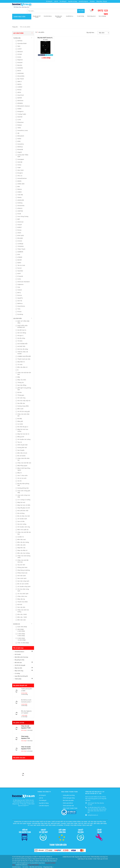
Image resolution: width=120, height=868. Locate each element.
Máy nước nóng (19, 665)
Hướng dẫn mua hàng (69, 790)
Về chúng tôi (49, 1)
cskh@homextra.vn (93, 810)
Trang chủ (15, 22)
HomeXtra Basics (19, 646)
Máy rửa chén (18, 663)
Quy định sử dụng (73, 1)
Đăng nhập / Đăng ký (102, 1)
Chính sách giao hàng (69, 793)
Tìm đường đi (63, 1)
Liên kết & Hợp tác (83, 1)
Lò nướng (17, 668)
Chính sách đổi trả (68, 798)
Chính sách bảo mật (68, 800)
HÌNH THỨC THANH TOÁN (70, 803)
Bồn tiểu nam (18, 657)
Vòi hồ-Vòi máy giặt (20, 660)
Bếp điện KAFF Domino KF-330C (47, 32)
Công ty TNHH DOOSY (33, 860)
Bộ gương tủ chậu (19, 655)
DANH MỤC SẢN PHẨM (22, 15)
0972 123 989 (103, 7)
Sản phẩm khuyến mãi (20, 680)
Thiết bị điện (18, 674)
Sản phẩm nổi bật (19, 717)
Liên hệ (56, 1)
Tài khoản (92, 1)
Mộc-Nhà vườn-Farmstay (21, 652)
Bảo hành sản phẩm (68, 795)
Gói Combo (18, 649)
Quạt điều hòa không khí (21, 671)
